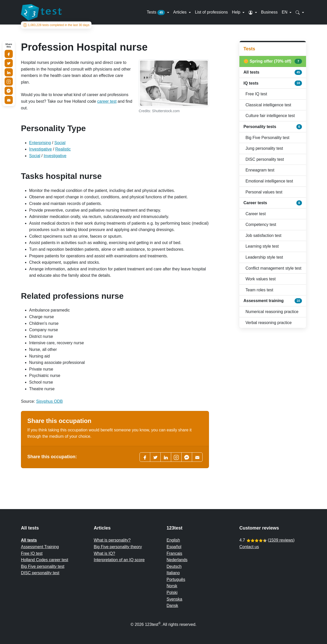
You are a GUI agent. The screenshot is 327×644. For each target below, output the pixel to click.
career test (107, 101)
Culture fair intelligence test (270, 116)
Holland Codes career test (45, 560)
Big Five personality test (43, 566)
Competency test (261, 225)
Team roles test (259, 290)
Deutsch (174, 566)
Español (174, 547)
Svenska (174, 599)
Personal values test (264, 192)
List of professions (211, 12)
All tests (273, 72)
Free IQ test (256, 94)
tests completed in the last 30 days (56, 25)
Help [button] (237, 12)
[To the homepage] (41, 12)
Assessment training (273, 301)
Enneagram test (260, 170)
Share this (9, 45)
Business (269, 12)
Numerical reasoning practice (272, 312)
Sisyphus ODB (50, 401)
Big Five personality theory (118, 547)
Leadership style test (264, 257)
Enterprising (40, 143)
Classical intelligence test (268, 105)
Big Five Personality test (267, 138)
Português (176, 579)
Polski (172, 593)
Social (60, 143)
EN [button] (285, 12)
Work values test (261, 279)
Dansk (172, 606)
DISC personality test (265, 159)
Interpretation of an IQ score (119, 560)
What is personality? (112, 540)
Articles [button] (180, 12)
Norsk (172, 586)
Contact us (249, 547)
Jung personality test (264, 148)
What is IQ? (104, 553)
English (173, 540)
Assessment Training (40, 547)
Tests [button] (156, 13)
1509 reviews (281, 540)
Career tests (273, 203)
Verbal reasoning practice (269, 323)
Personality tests (273, 127)
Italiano (173, 573)
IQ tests (273, 83)
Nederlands (177, 560)
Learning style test (262, 246)
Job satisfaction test (264, 235)
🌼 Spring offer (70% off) (273, 61)
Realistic (63, 149)
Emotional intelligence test (269, 181)
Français (174, 553)
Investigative (40, 149)
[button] (253, 12)
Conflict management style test (273, 268)
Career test (256, 214)
